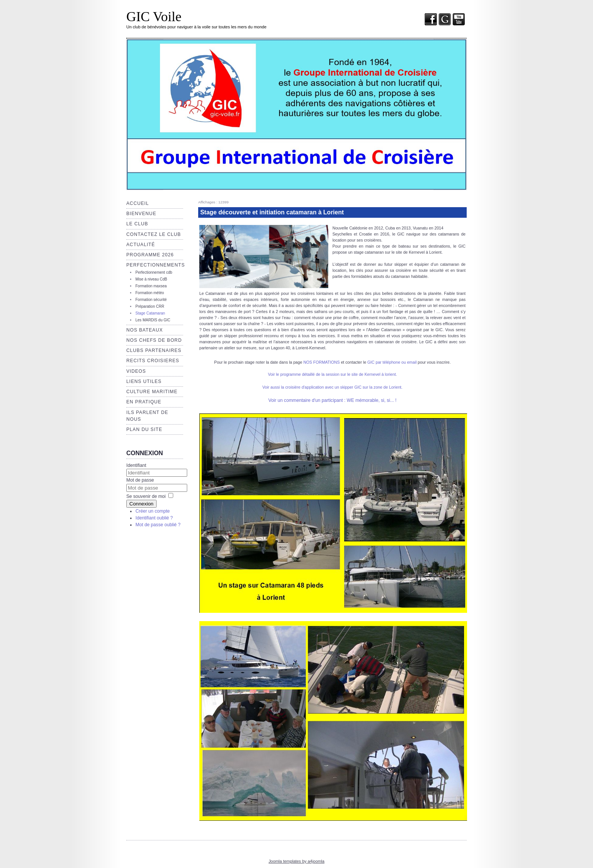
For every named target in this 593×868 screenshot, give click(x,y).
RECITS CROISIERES (153, 361)
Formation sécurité (151, 300)
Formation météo (150, 293)
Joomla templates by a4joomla (296, 861)
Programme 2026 (150, 255)
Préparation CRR (150, 306)
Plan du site (144, 429)
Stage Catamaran (150, 313)
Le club (137, 224)
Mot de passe (140, 480)
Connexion (141, 504)
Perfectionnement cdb (154, 272)
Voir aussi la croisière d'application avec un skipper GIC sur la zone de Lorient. (332, 387)
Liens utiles (144, 381)
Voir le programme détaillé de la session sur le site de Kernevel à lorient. (332, 374)
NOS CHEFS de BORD (154, 340)
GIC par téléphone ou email (392, 362)
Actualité (141, 245)
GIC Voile (154, 17)
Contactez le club (154, 234)
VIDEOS (136, 371)
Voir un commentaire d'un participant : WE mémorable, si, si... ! (333, 400)
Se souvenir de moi (146, 496)
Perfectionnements (156, 265)
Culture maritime (152, 392)
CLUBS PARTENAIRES (154, 350)
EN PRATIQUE (144, 402)
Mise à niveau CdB (151, 279)
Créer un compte (153, 511)
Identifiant (136, 465)
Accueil (138, 203)
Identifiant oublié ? (154, 518)
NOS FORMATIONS (321, 362)
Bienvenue (141, 214)
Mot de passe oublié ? (158, 525)
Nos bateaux (145, 330)
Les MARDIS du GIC (153, 320)
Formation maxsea (151, 286)
